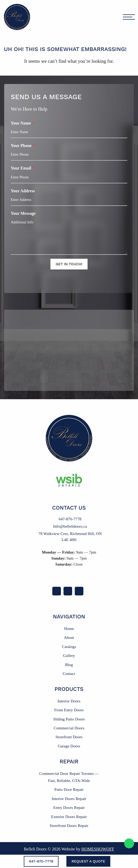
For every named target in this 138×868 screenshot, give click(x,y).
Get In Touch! (69, 264)
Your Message (69, 233)
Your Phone (69, 152)
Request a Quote (88, 861)
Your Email (69, 174)
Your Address (69, 197)
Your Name (69, 129)
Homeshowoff (98, 849)
